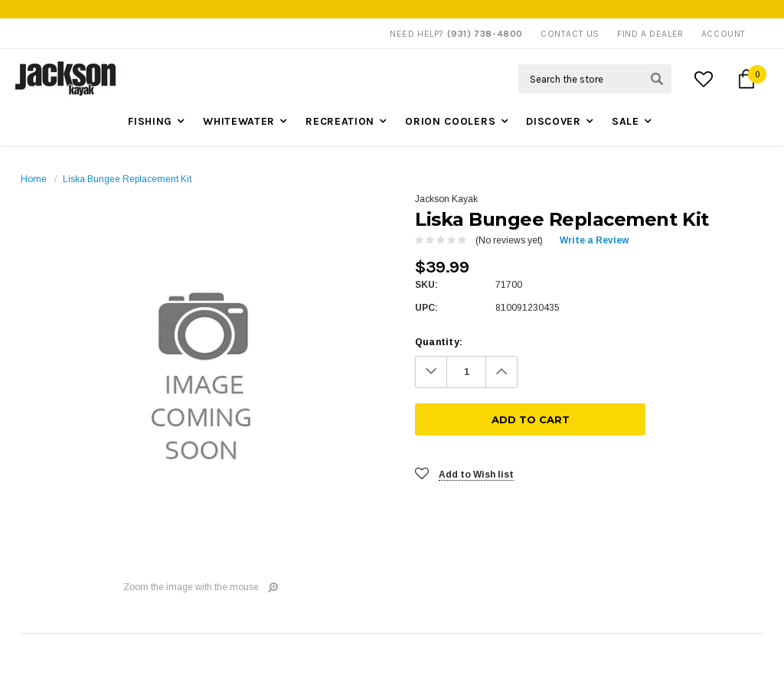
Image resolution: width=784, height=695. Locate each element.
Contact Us (570, 34)
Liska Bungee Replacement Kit (127, 179)
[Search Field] (595, 79)
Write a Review (594, 240)
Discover (554, 121)
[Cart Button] (746, 79)
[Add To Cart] (648, 372)
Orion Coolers (450, 121)
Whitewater (239, 121)
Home (34, 179)
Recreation (340, 121)
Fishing (150, 121)
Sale (626, 121)
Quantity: (439, 342)
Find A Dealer (650, 34)
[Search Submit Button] (657, 79)
